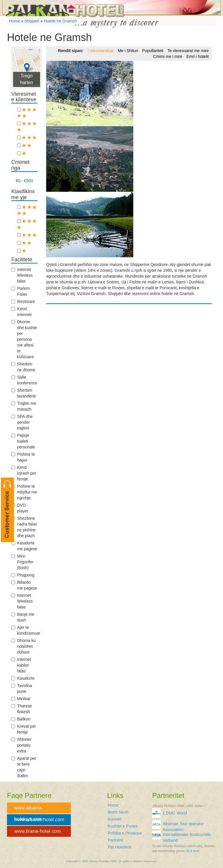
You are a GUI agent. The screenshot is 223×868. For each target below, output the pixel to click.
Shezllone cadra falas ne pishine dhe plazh (24, 527)
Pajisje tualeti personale (23, 441)
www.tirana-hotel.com (37, 831)
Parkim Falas (21, 291)
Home (113, 805)
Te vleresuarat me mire (188, 51)
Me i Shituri (128, 51)
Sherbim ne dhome (23, 367)
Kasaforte (23, 678)
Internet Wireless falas (22, 275)
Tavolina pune (22, 688)
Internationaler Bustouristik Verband (187, 836)
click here (193, 851)
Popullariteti (153, 51)
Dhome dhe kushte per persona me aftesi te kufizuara (24, 339)
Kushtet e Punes (123, 826)
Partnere (116, 840)
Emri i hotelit (198, 56)
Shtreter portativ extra (21, 745)
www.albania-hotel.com (39, 820)
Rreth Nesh (118, 812)
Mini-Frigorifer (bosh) (22, 562)
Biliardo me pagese (24, 585)
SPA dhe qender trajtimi (22, 422)
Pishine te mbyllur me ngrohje (24, 492)
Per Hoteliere (120, 847)
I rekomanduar (100, 51)
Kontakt (115, 819)
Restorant (23, 301)
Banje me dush (23, 617)
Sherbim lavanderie (24, 393)
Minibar (21, 699)
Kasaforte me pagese (24, 546)
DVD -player (20, 508)
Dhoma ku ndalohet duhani (24, 646)
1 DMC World (175, 813)
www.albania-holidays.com (29, 810)
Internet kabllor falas (21, 665)
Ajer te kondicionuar (24, 630)
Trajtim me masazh (24, 406)
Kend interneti (21, 312)
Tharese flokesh (22, 709)
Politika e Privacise (125, 833)
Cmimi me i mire (168, 56)
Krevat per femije (24, 729)
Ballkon (21, 719)
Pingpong (23, 575)
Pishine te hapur (23, 457)
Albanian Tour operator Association (183, 826)
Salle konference (24, 380)
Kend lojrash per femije (24, 473)
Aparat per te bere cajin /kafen (24, 767)
